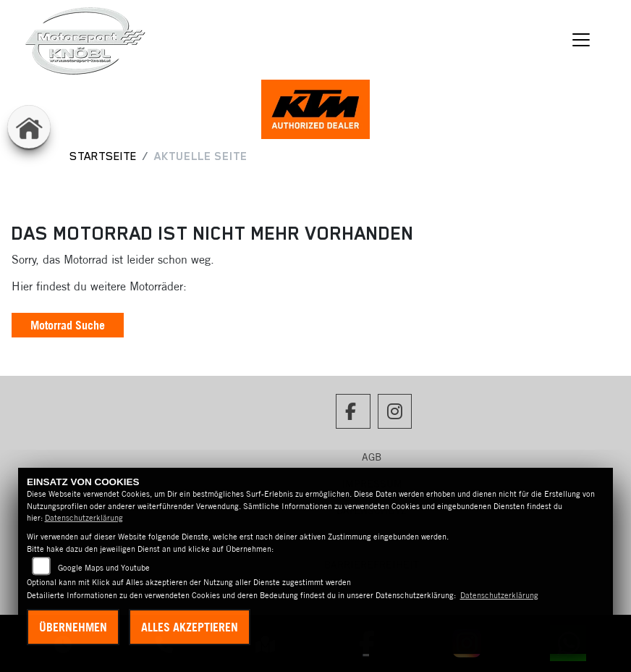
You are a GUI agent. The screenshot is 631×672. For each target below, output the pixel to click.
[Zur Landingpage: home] (29, 127)
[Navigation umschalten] (582, 40)
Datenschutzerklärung (84, 518)
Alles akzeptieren (190, 627)
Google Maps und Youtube (104, 568)
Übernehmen (73, 627)
